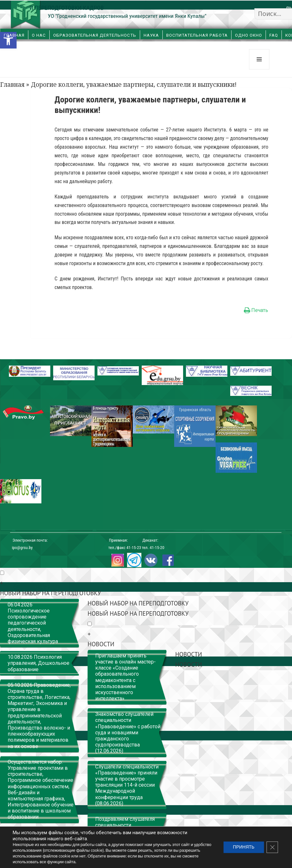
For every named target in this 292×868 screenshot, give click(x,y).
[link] (8, 40)
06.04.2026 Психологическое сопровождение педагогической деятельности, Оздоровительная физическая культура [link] (33, 623)
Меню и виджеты (259, 69)
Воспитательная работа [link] (197, 35)
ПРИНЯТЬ (244, 847)
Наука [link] (151, 35)
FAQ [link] (274, 35)
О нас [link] (39, 35)
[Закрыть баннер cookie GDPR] (272, 847)
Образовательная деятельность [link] (95, 35)
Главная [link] (14, 35)
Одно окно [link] (249, 35)
